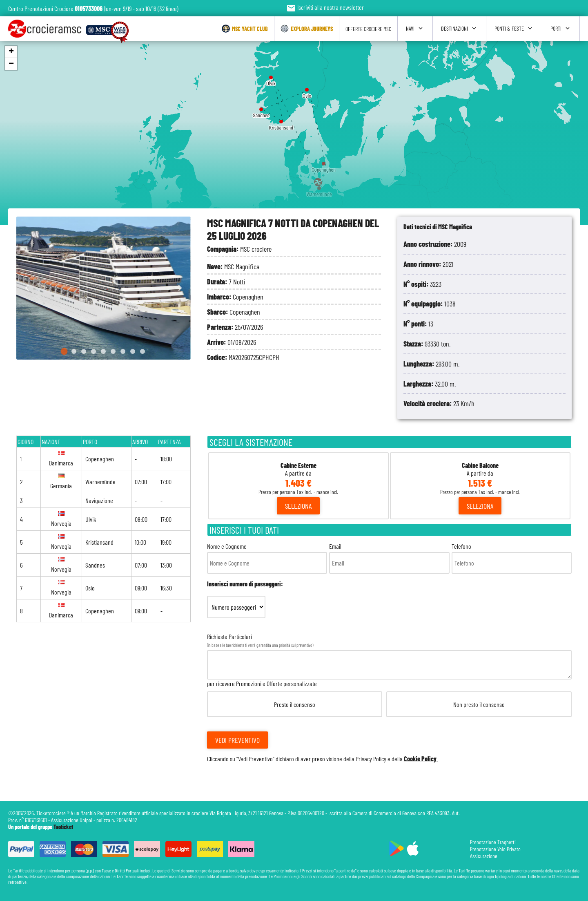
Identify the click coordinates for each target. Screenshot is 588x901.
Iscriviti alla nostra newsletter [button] (325, 7)
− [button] (11, 64)
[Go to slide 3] (84, 351)
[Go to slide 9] (143, 351)
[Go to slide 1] (64, 352)
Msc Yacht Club (245, 29)
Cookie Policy (420, 759)
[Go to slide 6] (113, 351)
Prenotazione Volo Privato (495, 849)
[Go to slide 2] (74, 351)
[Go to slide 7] (123, 351)
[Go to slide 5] (103, 351)
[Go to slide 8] (133, 351)
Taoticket (63, 827)
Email (389, 558)
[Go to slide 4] (94, 351)
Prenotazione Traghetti (493, 842)
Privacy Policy (371, 759)
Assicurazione (484, 856)
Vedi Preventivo (237, 740)
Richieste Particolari (389, 698)
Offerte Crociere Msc (368, 29)
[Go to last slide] (27, 288)
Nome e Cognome (267, 558)
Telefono (512, 558)
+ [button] (11, 52)
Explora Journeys (307, 29)
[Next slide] (180, 288)
